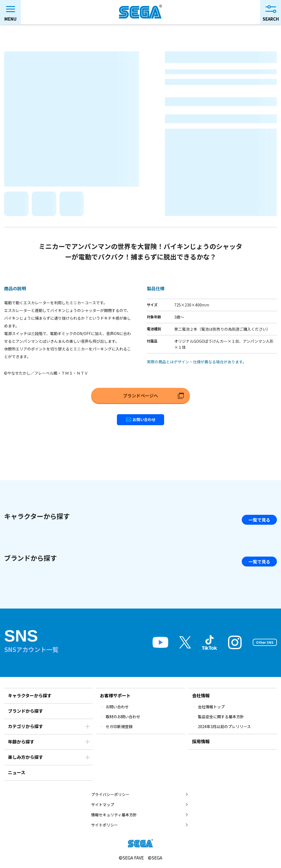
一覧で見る (259, 520)
